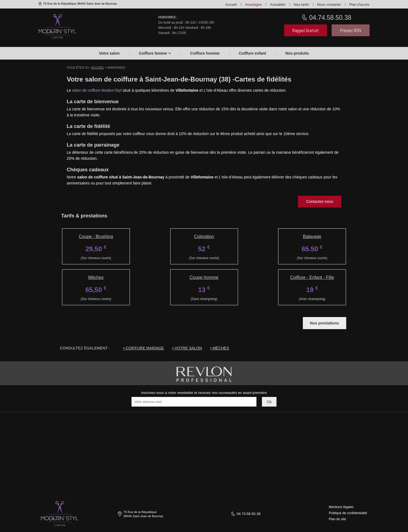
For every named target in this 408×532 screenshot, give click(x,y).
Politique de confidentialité (348, 513)
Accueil (231, 5)
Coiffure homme (205, 53)
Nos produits (297, 53)
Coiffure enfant (253, 53)
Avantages (253, 5)
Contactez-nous (320, 201)
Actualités (278, 5)
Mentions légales (341, 507)
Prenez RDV (351, 30)
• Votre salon (187, 348)
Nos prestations (325, 323)
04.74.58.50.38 (329, 18)
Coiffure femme (153, 53)
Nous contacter (329, 5)
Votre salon (109, 53)
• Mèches (220, 348)
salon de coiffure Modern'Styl (97, 90)
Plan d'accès (359, 5)
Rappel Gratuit (306, 30)
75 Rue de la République (80, 4)
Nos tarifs (301, 5)
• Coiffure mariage (143, 348)
